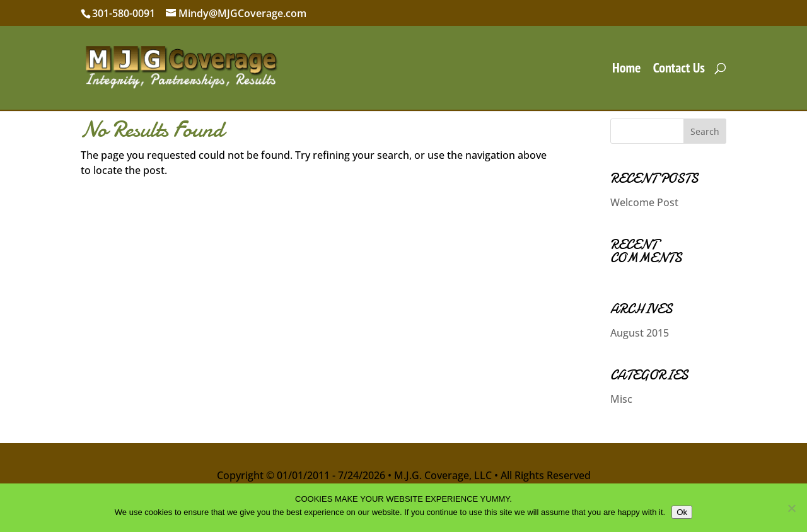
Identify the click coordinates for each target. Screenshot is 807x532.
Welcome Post (644, 202)
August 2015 (640, 333)
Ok (682, 512)
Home (627, 70)
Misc (621, 399)
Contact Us (679, 70)
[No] (791, 508)
